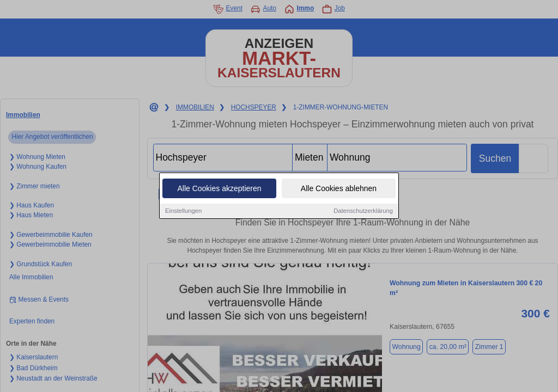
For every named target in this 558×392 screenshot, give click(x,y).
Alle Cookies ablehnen (339, 189)
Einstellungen (183, 211)
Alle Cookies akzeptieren (219, 189)
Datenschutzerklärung (363, 211)
